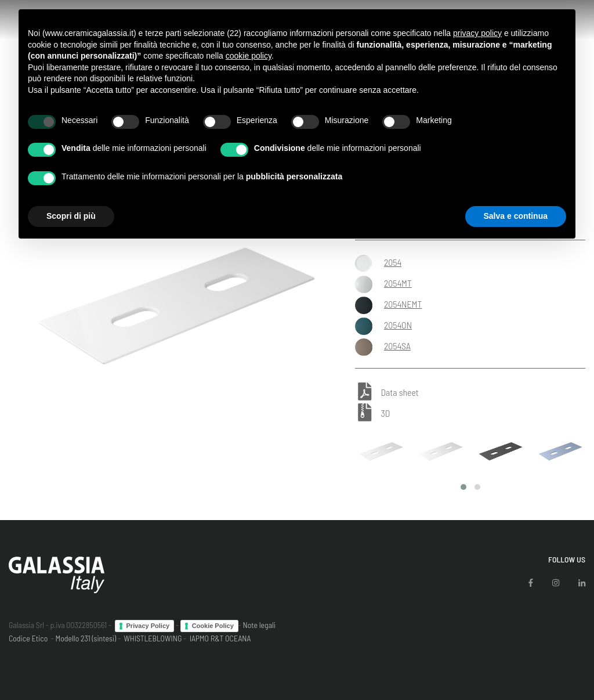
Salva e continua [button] (516, 216)
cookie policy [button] (249, 56)
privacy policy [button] (477, 33)
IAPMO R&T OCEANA (220, 638)
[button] (463, 487)
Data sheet (399, 393)
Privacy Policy (148, 626)
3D (385, 413)
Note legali (259, 625)
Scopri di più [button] (71, 216)
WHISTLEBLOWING (153, 638)
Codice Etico (28, 638)
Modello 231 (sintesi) (86, 638)
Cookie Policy (213, 626)
